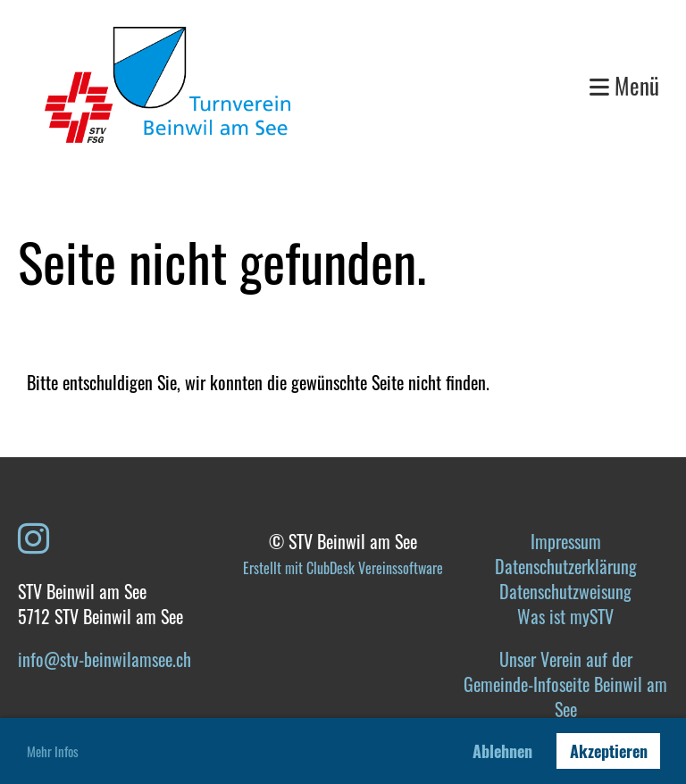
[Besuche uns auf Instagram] (33, 536)
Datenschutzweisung (565, 591)
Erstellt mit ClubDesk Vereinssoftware (343, 568)
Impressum (566, 541)
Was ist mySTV (565, 616)
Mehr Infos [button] (53, 751)
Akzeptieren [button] (609, 751)
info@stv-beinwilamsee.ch (105, 659)
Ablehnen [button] (502, 751)
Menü (624, 85)
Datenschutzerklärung (566, 566)
